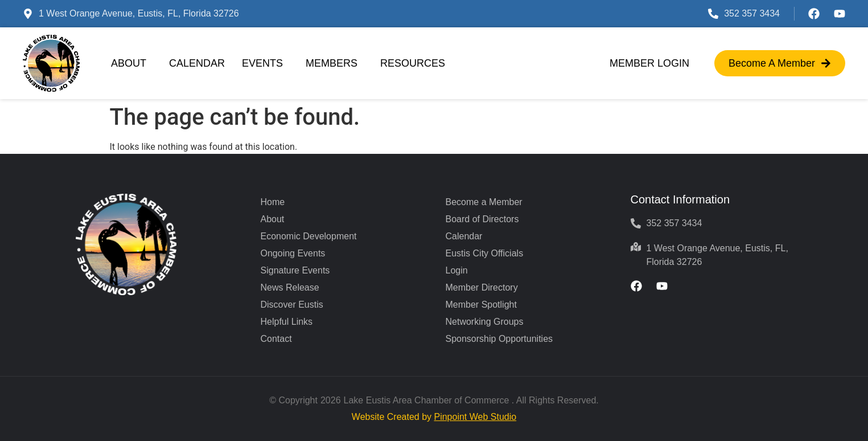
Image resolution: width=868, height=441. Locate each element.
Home (273, 202)
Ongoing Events (293, 253)
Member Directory (482, 287)
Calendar (197, 63)
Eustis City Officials (485, 253)
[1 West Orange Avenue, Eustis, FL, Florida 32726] (28, 14)
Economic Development (309, 236)
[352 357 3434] (713, 14)
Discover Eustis (292, 305)
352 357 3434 (752, 13)
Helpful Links (287, 322)
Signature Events (295, 270)
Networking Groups (485, 322)
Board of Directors (482, 219)
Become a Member (484, 202)
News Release (290, 287)
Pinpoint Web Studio (475, 417)
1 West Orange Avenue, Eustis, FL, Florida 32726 (139, 13)
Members (334, 63)
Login (457, 270)
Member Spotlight (481, 305)
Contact (276, 339)
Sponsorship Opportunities (499, 339)
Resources (416, 63)
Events (265, 63)
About (131, 63)
